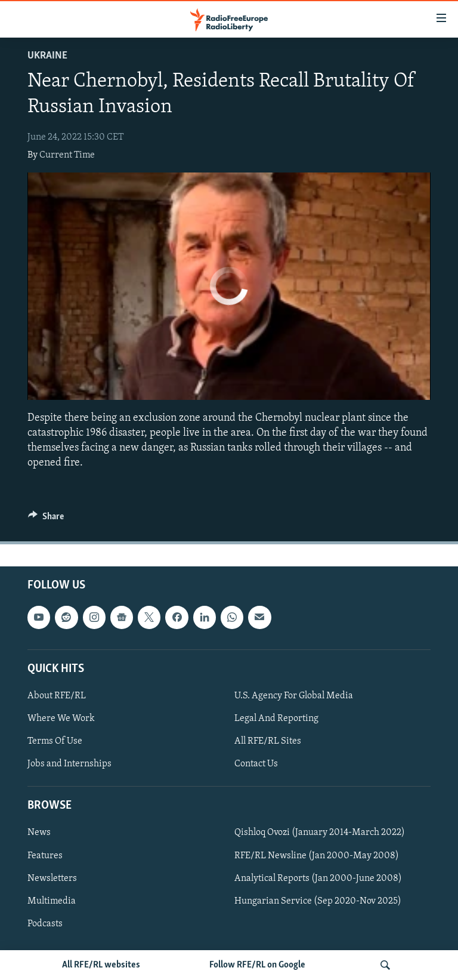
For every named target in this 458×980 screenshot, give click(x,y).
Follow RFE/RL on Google (257, 965)
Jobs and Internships (69, 764)
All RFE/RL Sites (268, 741)
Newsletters (52, 879)
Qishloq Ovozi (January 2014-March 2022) (320, 833)
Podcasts (45, 924)
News (39, 833)
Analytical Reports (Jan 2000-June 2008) (318, 879)
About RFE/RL (57, 696)
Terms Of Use (55, 741)
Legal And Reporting (276, 719)
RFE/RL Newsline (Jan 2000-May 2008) (317, 856)
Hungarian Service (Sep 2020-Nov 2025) (318, 901)
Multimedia (52, 901)
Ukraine (47, 56)
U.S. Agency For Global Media (294, 696)
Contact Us (256, 764)
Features (45, 856)
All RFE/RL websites (101, 965)
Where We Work (61, 719)
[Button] (46, 519)
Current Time (67, 155)
